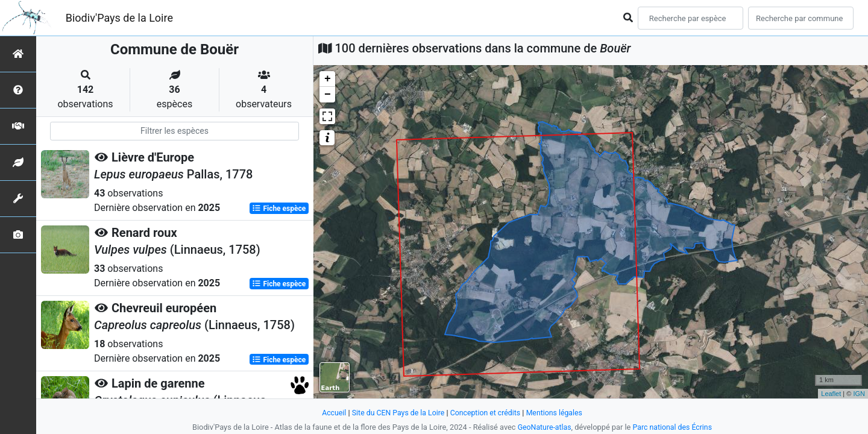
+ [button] (328, 79)
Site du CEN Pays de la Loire (396, 413)
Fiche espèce (279, 209)
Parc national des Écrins (674, 427)
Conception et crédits (486, 413)
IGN (859, 394)
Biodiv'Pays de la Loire (119, 18)
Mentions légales (558, 413)
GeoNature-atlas (543, 427)
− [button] (328, 95)
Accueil (330, 413)
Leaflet (831, 394)
